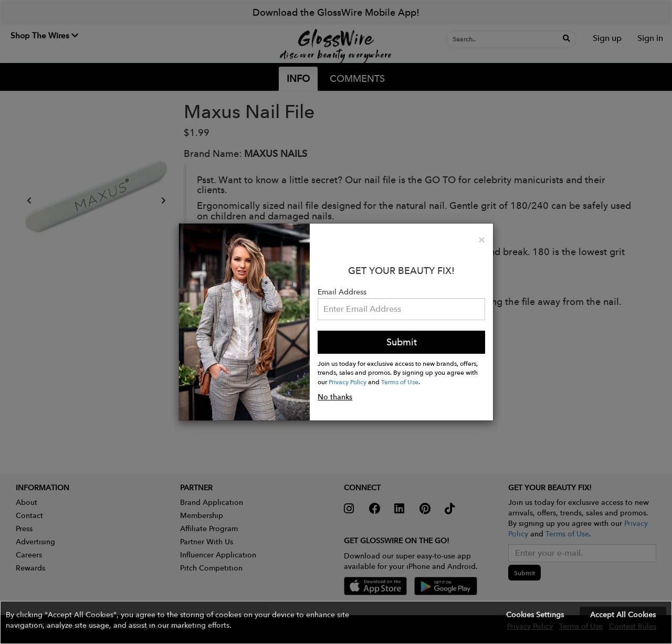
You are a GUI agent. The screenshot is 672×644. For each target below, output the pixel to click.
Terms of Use (400, 382)
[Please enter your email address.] (401, 309)
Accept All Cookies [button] (623, 615)
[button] (336, 622)
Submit (402, 342)
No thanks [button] (335, 397)
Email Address (342, 292)
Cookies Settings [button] (535, 615)
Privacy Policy (348, 382)
